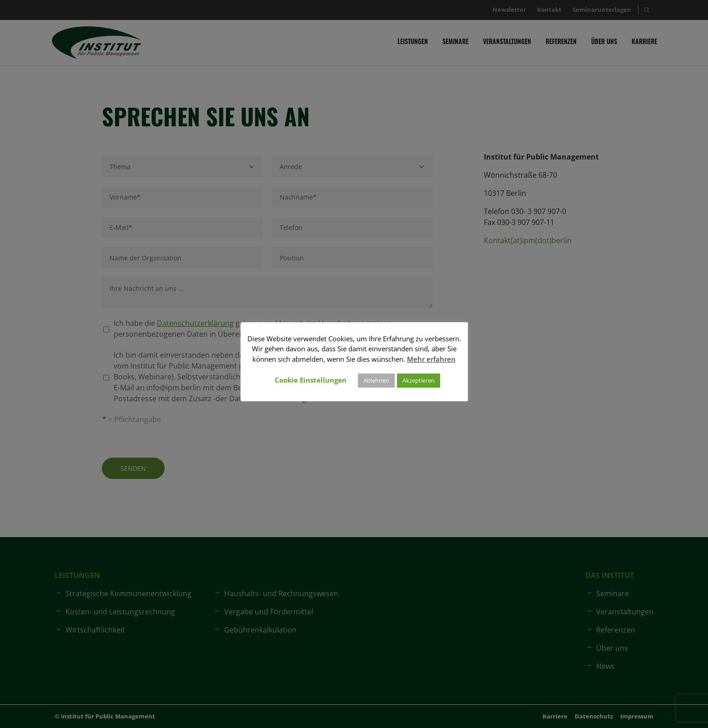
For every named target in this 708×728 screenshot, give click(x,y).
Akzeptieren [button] (419, 380)
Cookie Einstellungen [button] (311, 380)
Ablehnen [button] (376, 380)
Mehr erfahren (431, 359)
